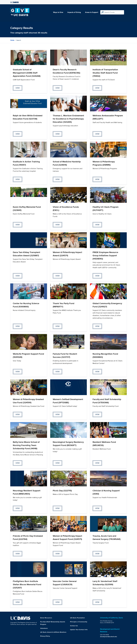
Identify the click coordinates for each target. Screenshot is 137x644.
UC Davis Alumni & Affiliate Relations (53, 632)
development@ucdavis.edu (109, 637)
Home (12, 40)
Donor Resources (46, 618)
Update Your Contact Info (79, 630)
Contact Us (74, 626)
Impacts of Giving (74, 12)
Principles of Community (79, 622)
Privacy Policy (45, 636)
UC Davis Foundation (77, 618)
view (18, 88)
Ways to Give (58, 12)
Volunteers (44, 628)
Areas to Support (92, 12)
